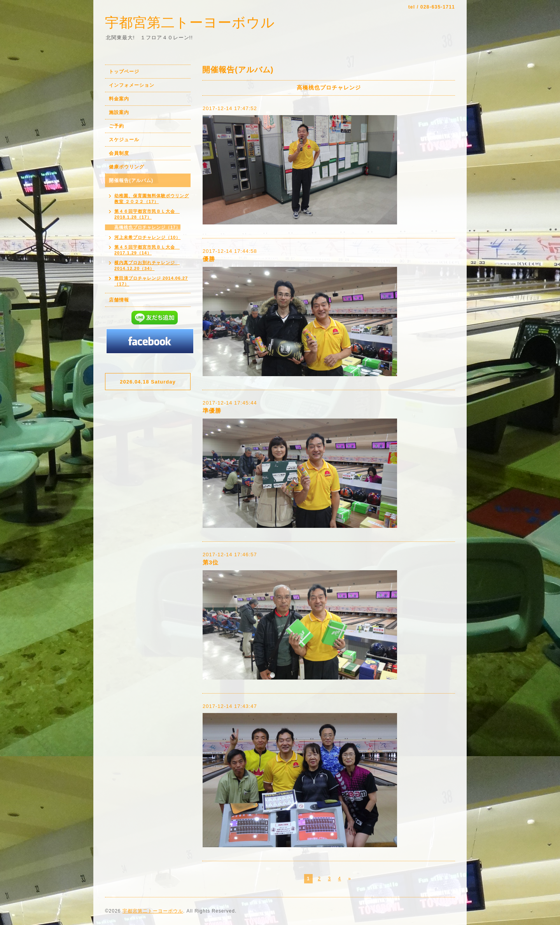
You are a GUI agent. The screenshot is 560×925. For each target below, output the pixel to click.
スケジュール (124, 140)
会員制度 (119, 153)
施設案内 (119, 112)
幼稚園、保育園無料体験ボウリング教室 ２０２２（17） (152, 199)
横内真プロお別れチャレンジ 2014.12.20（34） (147, 265)
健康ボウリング (127, 167)
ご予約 (116, 126)
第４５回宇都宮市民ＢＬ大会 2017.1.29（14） (147, 250)
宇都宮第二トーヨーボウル (190, 22)
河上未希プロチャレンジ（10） (147, 237)
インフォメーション (132, 85)
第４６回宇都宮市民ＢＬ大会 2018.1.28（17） (147, 214)
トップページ (124, 72)
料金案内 (119, 99)
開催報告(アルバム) (131, 180)
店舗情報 (119, 300)
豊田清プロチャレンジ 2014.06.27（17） (151, 281)
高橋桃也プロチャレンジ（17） (147, 227)
